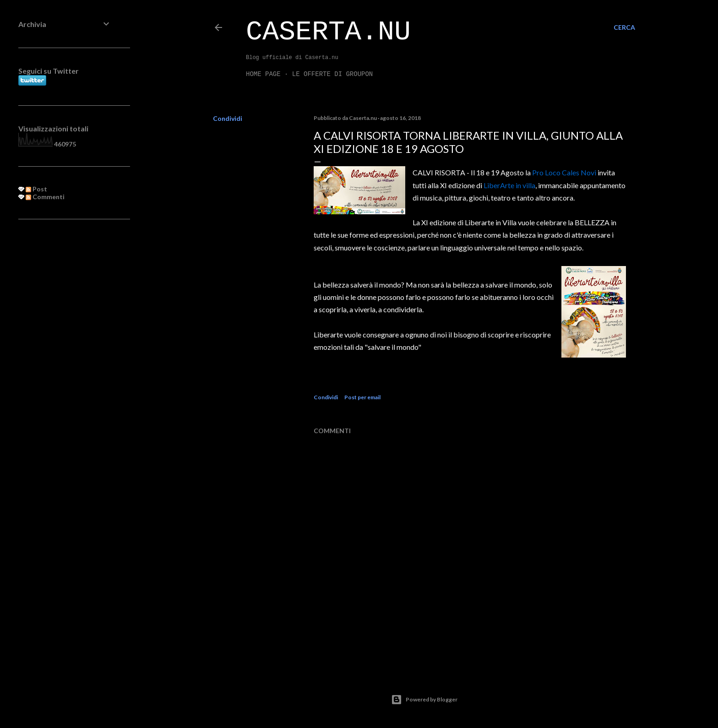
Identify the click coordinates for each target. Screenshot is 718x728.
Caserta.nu (328, 32)
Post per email (362, 397)
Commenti (45, 197)
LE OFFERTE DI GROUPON (332, 74)
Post (36, 189)
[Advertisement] (65, 375)
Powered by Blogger (424, 700)
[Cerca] (624, 27)
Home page (263, 74)
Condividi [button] (228, 118)
